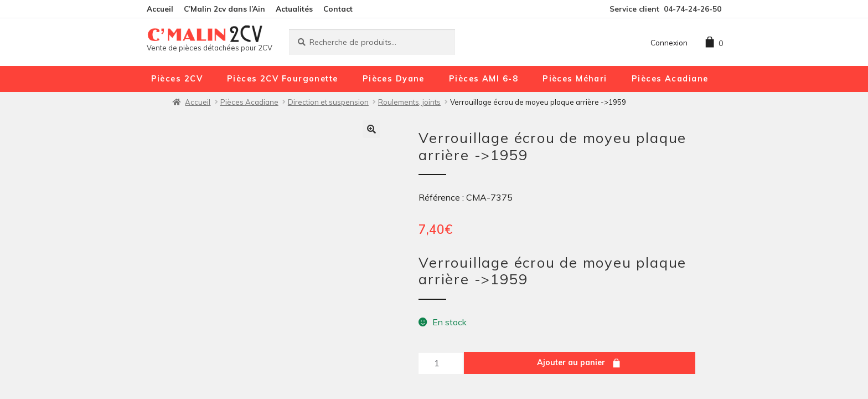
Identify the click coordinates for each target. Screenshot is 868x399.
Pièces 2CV (177, 79)
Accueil (160, 9)
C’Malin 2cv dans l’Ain (224, 9)
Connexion (669, 42)
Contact (338, 9)
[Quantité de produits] (441, 363)
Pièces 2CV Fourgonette (283, 79)
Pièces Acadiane (670, 79)
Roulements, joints (409, 102)
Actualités (294, 9)
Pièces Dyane (394, 79)
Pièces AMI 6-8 (484, 79)
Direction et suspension (328, 102)
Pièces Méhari (575, 79)
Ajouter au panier (571, 362)
